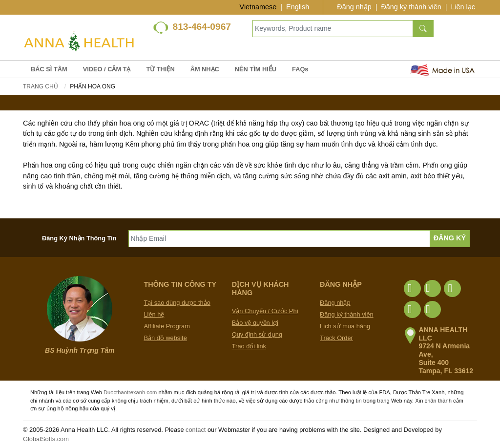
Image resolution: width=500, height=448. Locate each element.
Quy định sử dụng (257, 334)
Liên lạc (463, 7)
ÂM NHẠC (205, 69)
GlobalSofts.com (46, 439)
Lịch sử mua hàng (345, 326)
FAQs (300, 69)
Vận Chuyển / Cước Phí (265, 311)
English (298, 7)
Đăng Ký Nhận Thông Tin (79, 238)
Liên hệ (154, 314)
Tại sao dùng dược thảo (177, 303)
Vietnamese (258, 7)
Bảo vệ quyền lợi (255, 323)
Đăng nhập (354, 7)
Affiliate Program (167, 326)
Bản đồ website (166, 338)
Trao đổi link (249, 346)
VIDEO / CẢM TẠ (107, 69)
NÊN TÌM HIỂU (256, 69)
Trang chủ (41, 86)
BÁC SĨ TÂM (49, 69)
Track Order (336, 338)
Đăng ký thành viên (411, 7)
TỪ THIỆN (160, 69)
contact (196, 430)
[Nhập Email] (279, 239)
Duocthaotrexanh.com (130, 392)
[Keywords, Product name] (333, 29)
